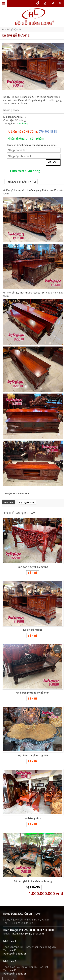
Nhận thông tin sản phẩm (26, 138)
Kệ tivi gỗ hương (33, 630)
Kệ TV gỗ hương (27, 502)
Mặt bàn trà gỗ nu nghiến (33, 755)
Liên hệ (33, 573)
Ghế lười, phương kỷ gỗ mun (33, 693)
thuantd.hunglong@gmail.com (28, 934)
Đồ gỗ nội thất (14, 29)
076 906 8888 (48, 131)
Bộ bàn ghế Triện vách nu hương (33, 881)
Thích (16, 110)
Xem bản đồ (10, 950)
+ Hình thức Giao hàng (24, 171)
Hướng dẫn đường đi (15, 954)
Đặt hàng (33, 887)
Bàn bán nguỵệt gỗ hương (33, 567)
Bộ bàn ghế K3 (33, 818)
